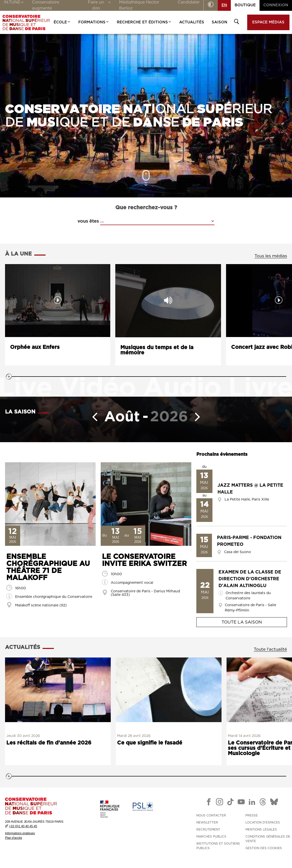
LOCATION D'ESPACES (263, 822)
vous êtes (88, 221)
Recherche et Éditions (144, 22)
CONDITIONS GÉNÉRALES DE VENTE (268, 839)
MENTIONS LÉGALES (261, 830)
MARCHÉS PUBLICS (211, 837)
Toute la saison (242, 622)
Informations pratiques (20, 833)
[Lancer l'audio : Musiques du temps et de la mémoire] (168, 301)
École (62, 22)
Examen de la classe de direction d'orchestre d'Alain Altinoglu (250, 579)
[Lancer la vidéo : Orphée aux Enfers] (58, 301)
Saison (220, 22)
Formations (94, 22)
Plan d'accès (14, 838)
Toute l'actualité (270, 649)
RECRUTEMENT (208, 830)
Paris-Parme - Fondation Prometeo (249, 541)
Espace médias (268, 22)
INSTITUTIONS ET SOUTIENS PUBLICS (218, 846)
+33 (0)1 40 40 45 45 (23, 826)
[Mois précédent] (93, 417)
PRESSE (252, 815)
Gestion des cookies (264, 848)
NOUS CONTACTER (211, 815)
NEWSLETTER (207, 822)
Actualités (192, 22)
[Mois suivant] (199, 417)
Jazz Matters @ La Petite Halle (250, 489)
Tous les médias (271, 256)
